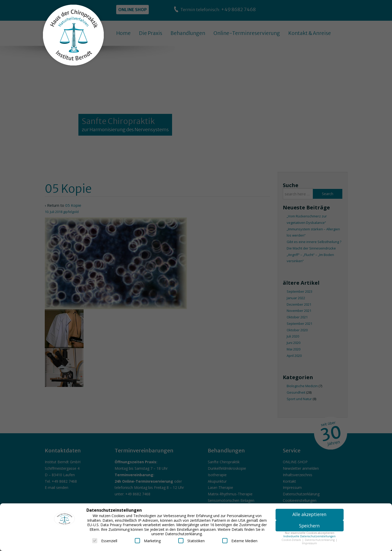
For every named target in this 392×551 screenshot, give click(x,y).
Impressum (309, 543)
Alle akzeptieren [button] (309, 514)
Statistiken (191, 541)
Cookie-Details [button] (292, 540)
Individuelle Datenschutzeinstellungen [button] (309, 536)
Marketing (148, 541)
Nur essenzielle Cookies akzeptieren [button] (310, 533)
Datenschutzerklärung (320, 540)
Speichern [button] (309, 526)
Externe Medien (240, 541)
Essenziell (105, 541)
